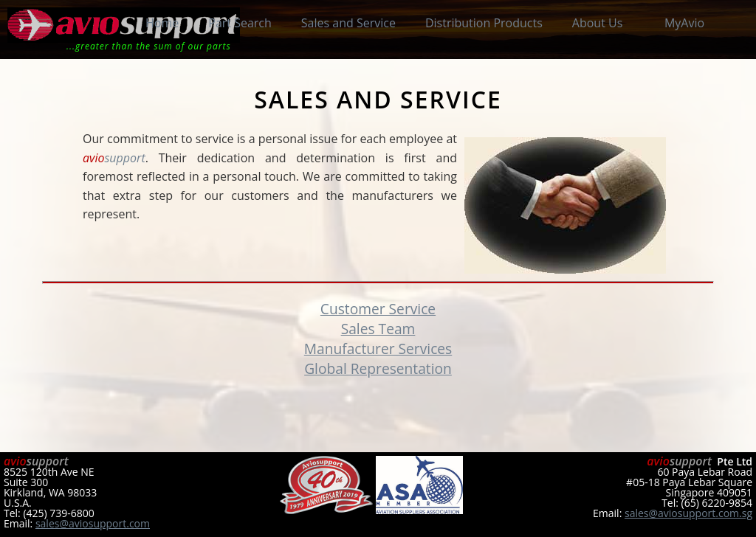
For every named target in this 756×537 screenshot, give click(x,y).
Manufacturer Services (378, 349)
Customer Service (378, 309)
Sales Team (378, 329)
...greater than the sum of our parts (149, 46)
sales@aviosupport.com (93, 523)
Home (162, 23)
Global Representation (378, 368)
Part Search (240, 23)
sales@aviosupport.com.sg (688, 513)
